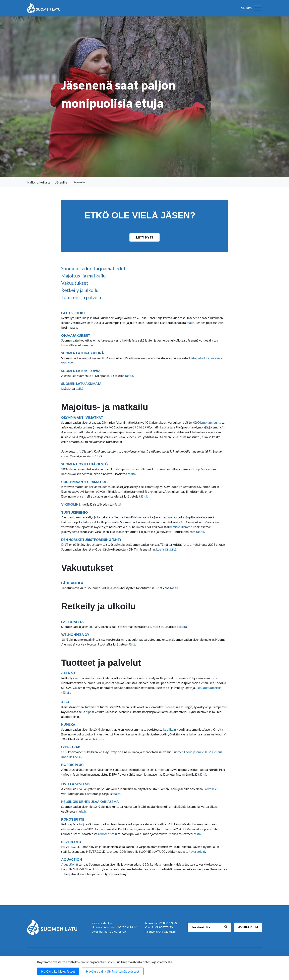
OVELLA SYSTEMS (75, 784)
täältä (190, 323)
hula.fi (82, 811)
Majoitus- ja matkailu (83, 276)
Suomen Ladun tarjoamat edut (93, 268)
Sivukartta (248, 927)
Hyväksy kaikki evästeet (58, 971)
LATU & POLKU (73, 313)
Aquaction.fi (70, 864)
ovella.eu (212, 789)
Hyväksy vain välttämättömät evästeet (113, 971)
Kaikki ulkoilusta (39, 182)
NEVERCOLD (71, 842)
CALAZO (68, 673)
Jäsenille (61, 182)
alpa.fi (90, 712)
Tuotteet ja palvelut (82, 297)
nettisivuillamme (181, 527)
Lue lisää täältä (166, 549)
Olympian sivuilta (209, 422)
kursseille (68, 345)
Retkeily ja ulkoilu (80, 290)
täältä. (80, 388)
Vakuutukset (75, 283)
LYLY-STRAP (71, 747)
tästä (117, 504)
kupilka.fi (170, 729)
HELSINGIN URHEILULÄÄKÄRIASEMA (90, 802)
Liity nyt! (144, 237)
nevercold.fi (197, 851)
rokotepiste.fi (108, 834)
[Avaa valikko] (251, 8)
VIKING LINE (71, 504)
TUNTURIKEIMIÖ (75, 512)
